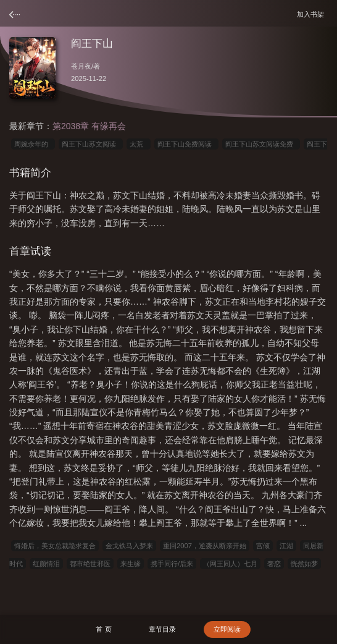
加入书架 (312, 14)
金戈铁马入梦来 (129, 546)
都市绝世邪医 (90, 564)
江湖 (286, 546)
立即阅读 (227, 629)
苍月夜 (81, 66)
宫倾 (263, 546)
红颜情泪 (46, 564)
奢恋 (274, 564)
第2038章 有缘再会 (89, 126)
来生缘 (131, 564)
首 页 (103, 629)
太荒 (138, 144)
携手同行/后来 (172, 564)
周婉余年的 (33, 144)
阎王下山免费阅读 (186, 144)
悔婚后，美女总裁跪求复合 (55, 546)
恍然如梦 (304, 564)
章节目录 (162, 629)
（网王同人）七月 (230, 564)
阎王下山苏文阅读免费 (261, 144)
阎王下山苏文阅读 (91, 144)
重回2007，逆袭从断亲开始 (205, 546)
